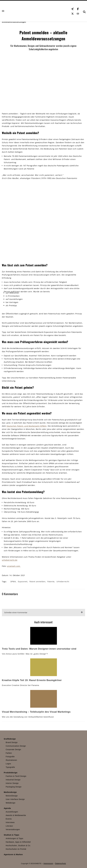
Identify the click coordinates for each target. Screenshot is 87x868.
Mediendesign (10, 792)
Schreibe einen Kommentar (16, 612)
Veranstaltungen (13, 829)
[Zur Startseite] (37, 11)
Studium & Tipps (11, 835)
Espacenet (23, 582)
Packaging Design (14, 787)
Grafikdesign (10, 739)
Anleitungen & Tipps (14, 838)
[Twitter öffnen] (73, 13)
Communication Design (16, 746)
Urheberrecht (63, 582)
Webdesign (11, 803)
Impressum (48, 863)
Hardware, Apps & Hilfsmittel (18, 842)
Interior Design (12, 783)
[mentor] (44, 221)
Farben (9, 753)
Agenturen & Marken (13, 854)
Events (9, 819)
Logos (8, 764)
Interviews (10, 822)
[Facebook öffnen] (78, 8)
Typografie (10, 767)
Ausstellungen (12, 812)
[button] (3, 11)
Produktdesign (11, 773)
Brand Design (12, 742)
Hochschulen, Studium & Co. (18, 846)
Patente (51, 582)
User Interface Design (15, 799)
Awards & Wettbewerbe (16, 815)
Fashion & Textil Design (16, 776)
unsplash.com (14, 566)
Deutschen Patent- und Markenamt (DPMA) (27, 426)
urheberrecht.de (10, 560)
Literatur (9, 826)
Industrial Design (13, 780)
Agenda (7, 808)
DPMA (13, 582)
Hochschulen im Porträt (16, 849)
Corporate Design (13, 749)
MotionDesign (12, 796)
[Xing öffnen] (73, 8)
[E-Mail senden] (78, 13)
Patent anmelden (37, 582)
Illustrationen (11, 760)
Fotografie (10, 757)
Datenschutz (61, 863)
